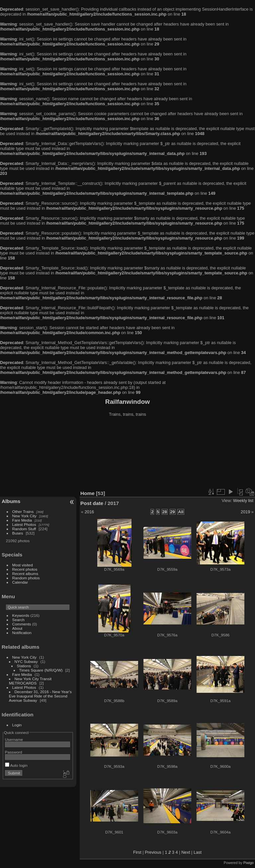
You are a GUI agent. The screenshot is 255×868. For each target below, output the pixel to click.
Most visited (23, 565)
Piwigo (249, 863)
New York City (24, 516)
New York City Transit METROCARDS (30, 681)
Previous (153, 852)
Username (14, 739)
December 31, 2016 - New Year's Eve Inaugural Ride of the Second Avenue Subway (40, 696)
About (17, 628)
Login (17, 725)
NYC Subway (26, 661)
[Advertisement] (128, 454)
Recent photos (25, 569)
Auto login (16, 765)
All (181, 512)
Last (198, 852)
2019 (245, 512)
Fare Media (22, 520)
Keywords (21, 615)
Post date (92, 503)
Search (18, 620)
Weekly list (243, 501)
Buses (18, 533)
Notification (22, 633)
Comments (22, 624)
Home (87, 493)
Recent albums (25, 574)
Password (14, 752)
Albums (11, 501)
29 (173, 512)
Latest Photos (24, 524)
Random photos (26, 578)
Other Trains (23, 511)
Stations (24, 666)
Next (186, 852)
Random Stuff (24, 529)
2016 (89, 512)
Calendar (20, 582)
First (137, 852)
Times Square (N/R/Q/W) (41, 670)
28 (165, 512)
